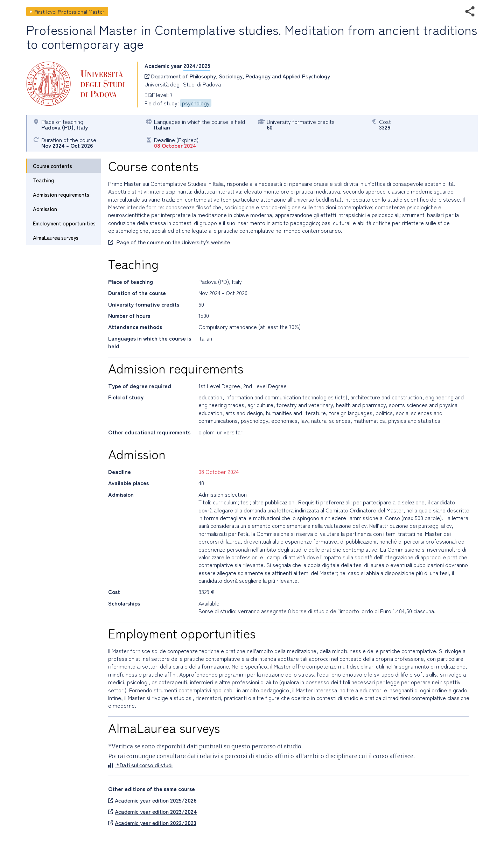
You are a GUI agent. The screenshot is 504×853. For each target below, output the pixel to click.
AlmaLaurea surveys (56, 237)
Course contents (52, 166)
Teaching (43, 180)
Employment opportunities (64, 223)
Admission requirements (61, 194)
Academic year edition (152, 800)
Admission (45, 209)
